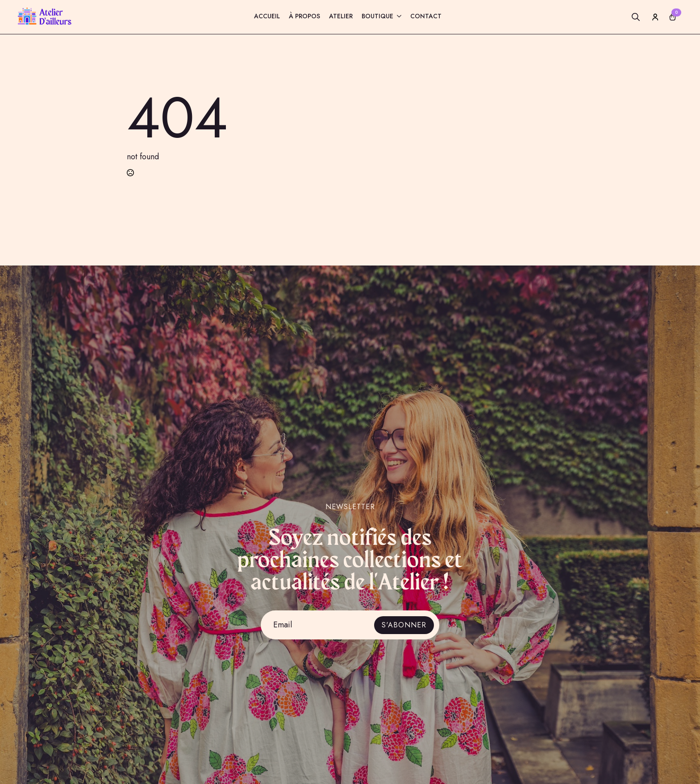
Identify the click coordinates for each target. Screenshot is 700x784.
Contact (426, 17)
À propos (304, 17)
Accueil (267, 17)
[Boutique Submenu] (397, 17)
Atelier (341, 17)
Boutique (377, 17)
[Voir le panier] (673, 17)
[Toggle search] (636, 17)
